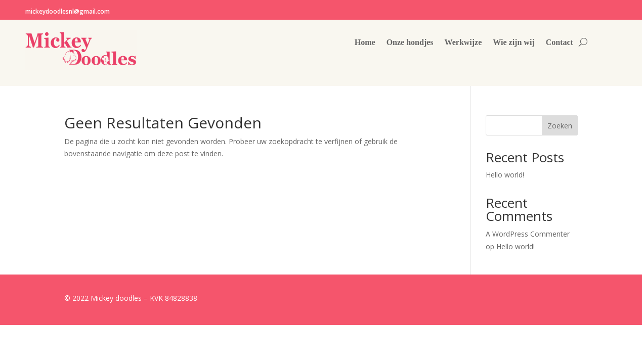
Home (365, 43)
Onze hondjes (410, 43)
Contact (560, 43)
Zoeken (560, 126)
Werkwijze (463, 43)
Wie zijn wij (513, 43)
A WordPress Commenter (528, 234)
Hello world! (505, 175)
